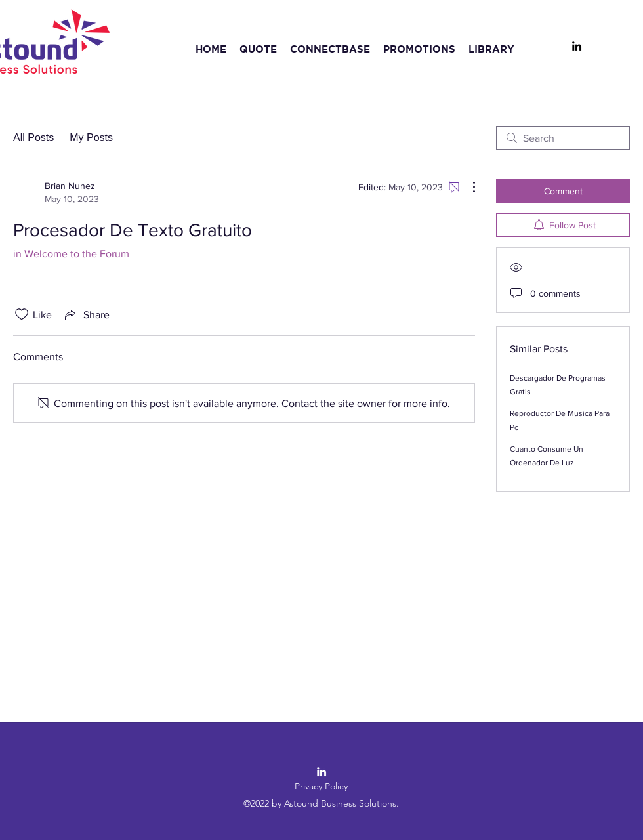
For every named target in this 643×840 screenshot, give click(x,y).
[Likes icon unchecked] (22, 314)
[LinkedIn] (577, 46)
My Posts (91, 137)
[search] (563, 138)
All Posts (33, 137)
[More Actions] (467, 187)
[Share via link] (86, 314)
